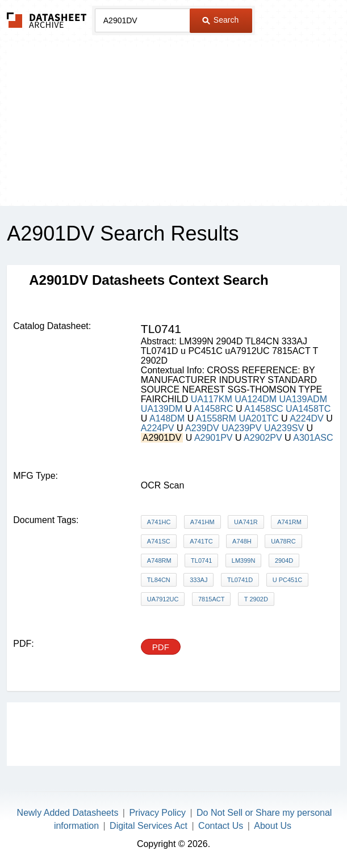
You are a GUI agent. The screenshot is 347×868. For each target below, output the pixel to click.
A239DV (202, 428)
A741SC (159, 541)
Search (220, 20)
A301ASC (313, 438)
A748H (242, 541)
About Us (273, 826)
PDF (161, 647)
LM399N (244, 561)
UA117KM (212, 399)
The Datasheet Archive (47, 20)
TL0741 (201, 561)
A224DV (307, 418)
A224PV (158, 428)
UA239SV (284, 428)
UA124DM (256, 399)
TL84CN (159, 580)
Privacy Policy (157, 813)
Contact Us (221, 826)
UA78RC (283, 541)
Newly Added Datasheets (68, 813)
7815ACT (211, 599)
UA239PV (241, 428)
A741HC (159, 522)
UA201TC (258, 418)
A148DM (167, 418)
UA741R (246, 522)
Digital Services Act (149, 826)
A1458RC (213, 409)
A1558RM (216, 418)
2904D (284, 561)
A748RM (159, 561)
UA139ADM (303, 399)
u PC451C (288, 580)
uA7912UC (163, 599)
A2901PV (214, 438)
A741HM (202, 522)
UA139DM (162, 409)
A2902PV (263, 438)
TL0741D (240, 580)
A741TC (201, 541)
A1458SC (264, 409)
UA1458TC (308, 409)
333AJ (198, 580)
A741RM (289, 522)
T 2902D (256, 599)
